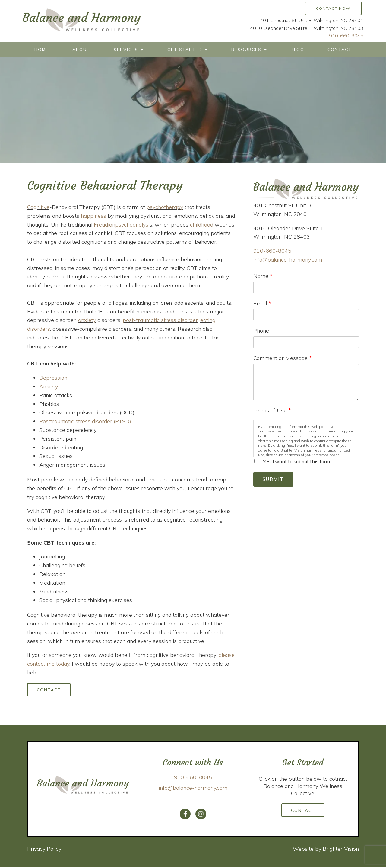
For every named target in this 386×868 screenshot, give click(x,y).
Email (262, 303)
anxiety (87, 320)
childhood (202, 225)
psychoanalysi (132, 225)
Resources (246, 50)
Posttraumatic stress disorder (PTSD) (85, 421)
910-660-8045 (346, 36)
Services (126, 50)
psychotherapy (165, 207)
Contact (340, 50)
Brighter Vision (341, 850)
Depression (53, 378)
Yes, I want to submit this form (296, 461)
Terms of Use (272, 410)
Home (42, 50)
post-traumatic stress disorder (160, 320)
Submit (275, 480)
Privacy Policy (44, 850)
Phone (261, 331)
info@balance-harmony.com (288, 260)
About (81, 50)
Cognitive (38, 207)
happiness (93, 216)
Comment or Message (283, 358)
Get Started (185, 50)
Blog (297, 50)
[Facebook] (185, 815)
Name (263, 276)
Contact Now (333, 8)
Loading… (306, 605)
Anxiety (49, 386)
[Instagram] (201, 815)
